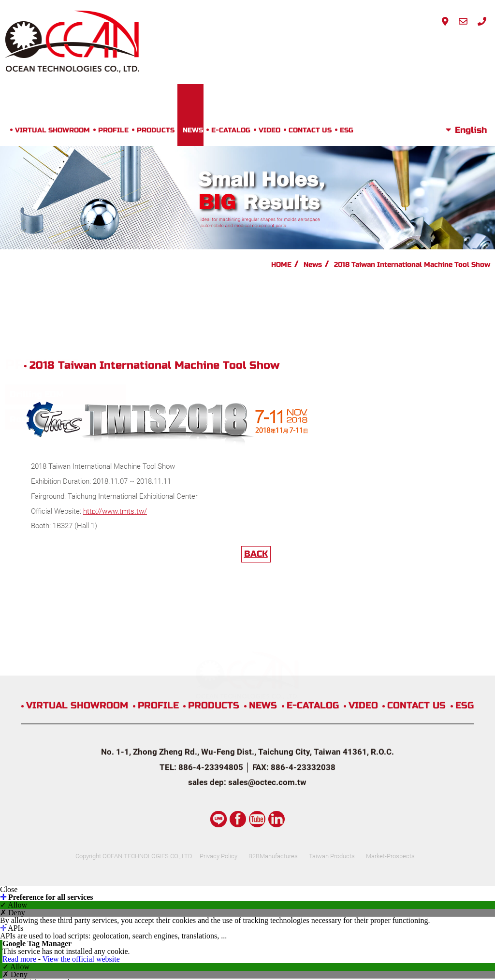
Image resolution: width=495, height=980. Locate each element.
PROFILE (174, 46)
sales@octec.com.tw (267, 675)
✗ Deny (13, 765)
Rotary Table (37, 261)
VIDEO (330, 46)
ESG (408, 46)
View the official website (81, 812)
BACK (313, 391)
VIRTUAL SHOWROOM (113, 46)
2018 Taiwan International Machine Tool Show (412, 180)
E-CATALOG (292, 46)
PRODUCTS (217, 46)
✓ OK (257, 976)
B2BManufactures (280, 708)
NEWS (254, 46)
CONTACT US (371, 46)
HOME (281, 180)
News (313, 180)
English (471, 46)
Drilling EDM (37, 236)
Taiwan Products (346, 708)
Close (9, 742)
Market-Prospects (413, 708)
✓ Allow (14, 758)
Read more (20, 812)
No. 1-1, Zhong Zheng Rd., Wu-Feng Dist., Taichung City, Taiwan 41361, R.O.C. (247, 644)
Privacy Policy (218, 708)
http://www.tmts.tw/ (227, 349)
